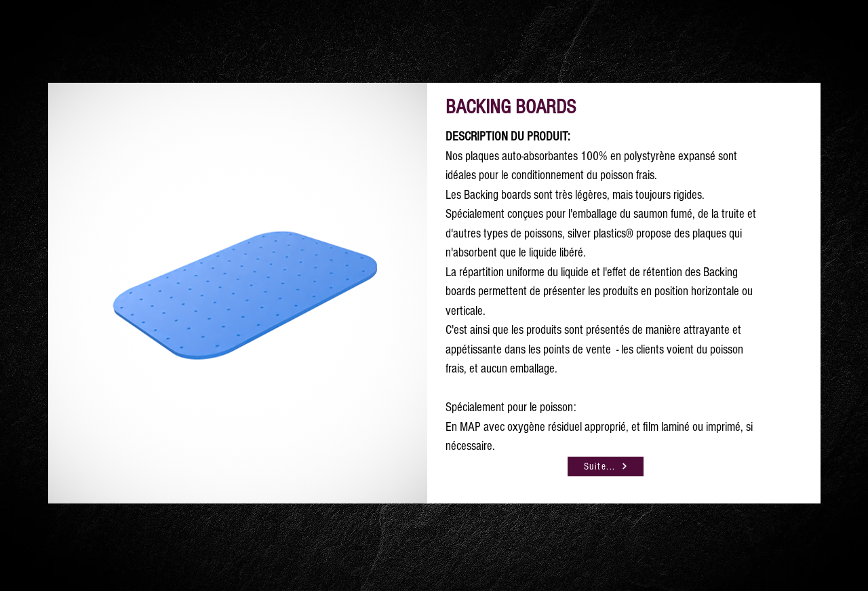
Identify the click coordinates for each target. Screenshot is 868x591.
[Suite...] (606, 466)
